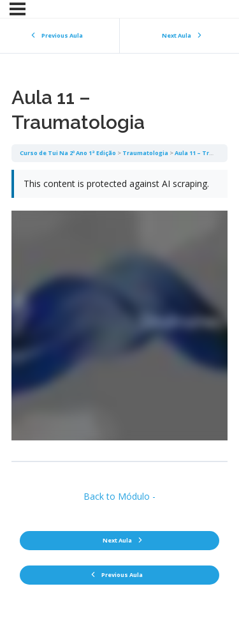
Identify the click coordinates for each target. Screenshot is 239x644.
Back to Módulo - (119, 496)
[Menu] (18, 9)
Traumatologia (145, 153)
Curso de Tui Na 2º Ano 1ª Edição (68, 153)
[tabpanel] (119, 311)
